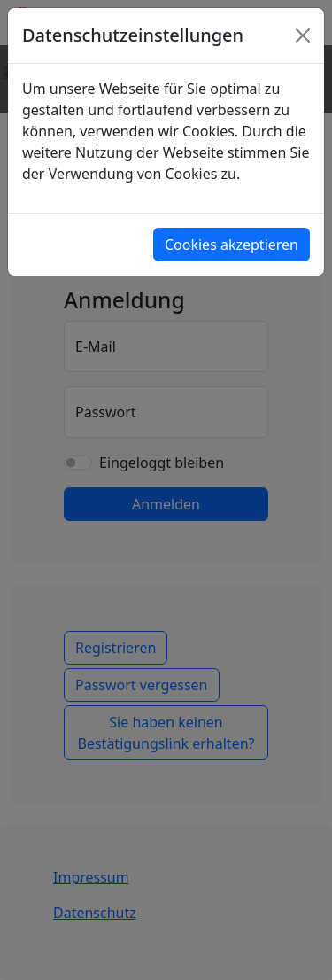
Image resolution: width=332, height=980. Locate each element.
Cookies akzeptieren (232, 245)
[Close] (303, 35)
